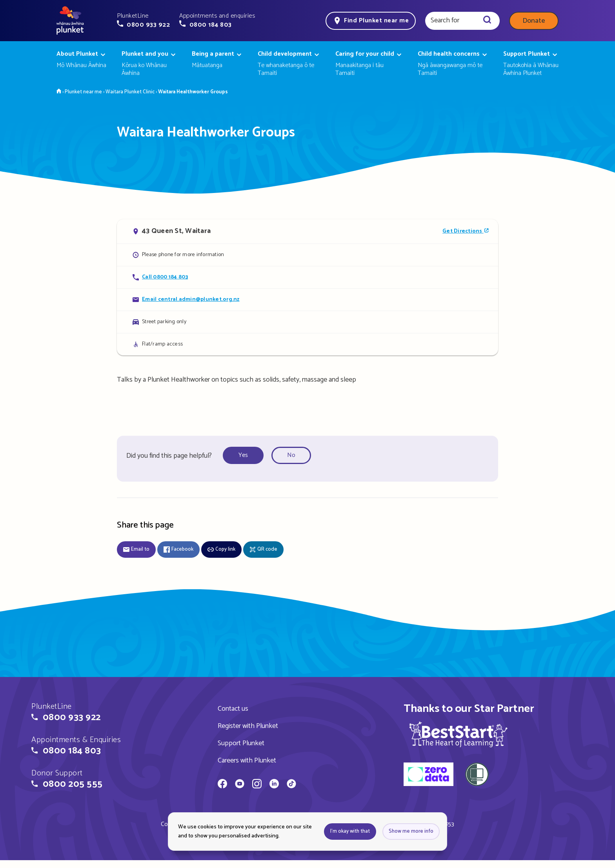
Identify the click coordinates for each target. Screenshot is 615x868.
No (291, 455)
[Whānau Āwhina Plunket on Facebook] (222, 785)
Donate (534, 21)
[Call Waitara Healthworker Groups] (307, 277)
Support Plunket (241, 743)
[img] (458, 734)
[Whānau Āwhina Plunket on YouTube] (240, 785)
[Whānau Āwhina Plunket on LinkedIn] (274, 785)
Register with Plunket (248, 726)
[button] (143, 20)
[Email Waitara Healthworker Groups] (307, 299)
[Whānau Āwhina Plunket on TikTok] (291, 785)
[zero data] (428, 775)
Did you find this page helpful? (169, 456)
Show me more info (411, 831)
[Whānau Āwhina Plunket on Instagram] (257, 785)
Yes (243, 455)
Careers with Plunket (247, 761)
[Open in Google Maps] (307, 231)
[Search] (487, 21)
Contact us (233, 709)
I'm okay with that (350, 831)
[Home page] (70, 21)
